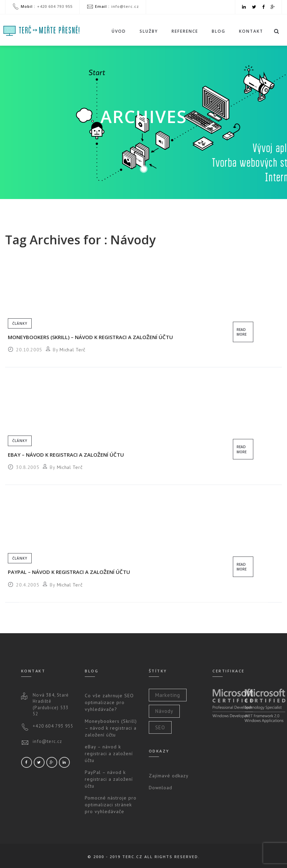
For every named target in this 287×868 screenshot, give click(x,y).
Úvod (119, 31)
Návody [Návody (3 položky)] (164, 711)
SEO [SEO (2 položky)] (160, 727)
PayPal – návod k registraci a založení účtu (69, 572)
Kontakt (251, 31)
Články (20, 323)
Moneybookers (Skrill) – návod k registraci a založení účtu (90, 337)
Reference (185, 31)
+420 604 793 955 (55, 6)
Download (161, 788)
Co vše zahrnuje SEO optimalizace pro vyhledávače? (109, 702)
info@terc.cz (125, 6)
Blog (219, 31)
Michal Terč (73, 350)
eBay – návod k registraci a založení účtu (66, 455)
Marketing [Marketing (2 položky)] (168, 695)
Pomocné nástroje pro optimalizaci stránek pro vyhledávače (111, 805)
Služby (149, 33)
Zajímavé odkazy (169, 776)
